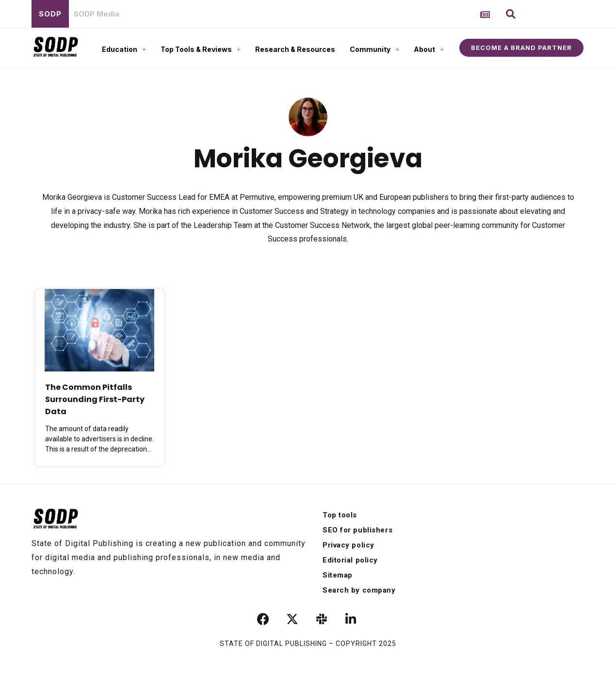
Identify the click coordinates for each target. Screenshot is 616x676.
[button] (511, 14)
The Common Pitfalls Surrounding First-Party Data (95, 399)
